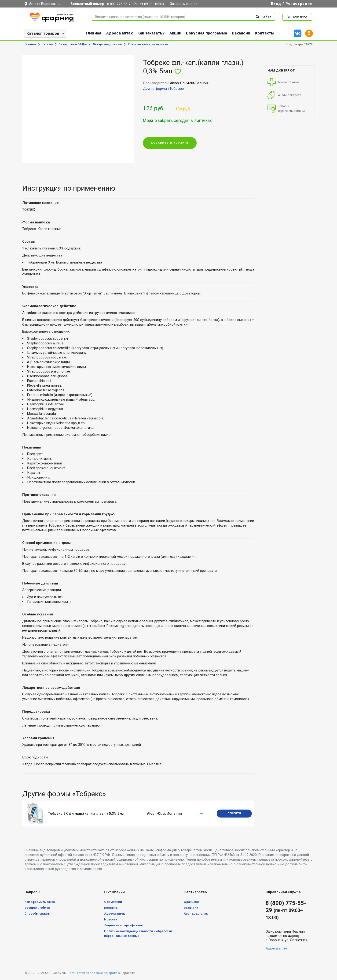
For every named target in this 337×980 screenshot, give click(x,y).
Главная (94, 33)
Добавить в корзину (170, 143)
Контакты (265, 33)
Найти (264, 17)
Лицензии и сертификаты (123, 925)
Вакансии (241, 33)
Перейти (234, 813)
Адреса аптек (119, 33)
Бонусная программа (207, 33)
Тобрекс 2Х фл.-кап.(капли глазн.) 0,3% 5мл (86, 814)
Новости (111, 919)
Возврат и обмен (37, 908)
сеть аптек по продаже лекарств (93, 973)
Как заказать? (151, 33)
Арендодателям (196, 914)
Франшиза (192, 902)
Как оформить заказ (40, 902)
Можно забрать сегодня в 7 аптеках (177, 121)
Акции (175, 33)
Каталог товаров (43, 33)
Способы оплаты (38, 914)
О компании (113, 902)
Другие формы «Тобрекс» (164, 89)
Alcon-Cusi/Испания (164, 814)
